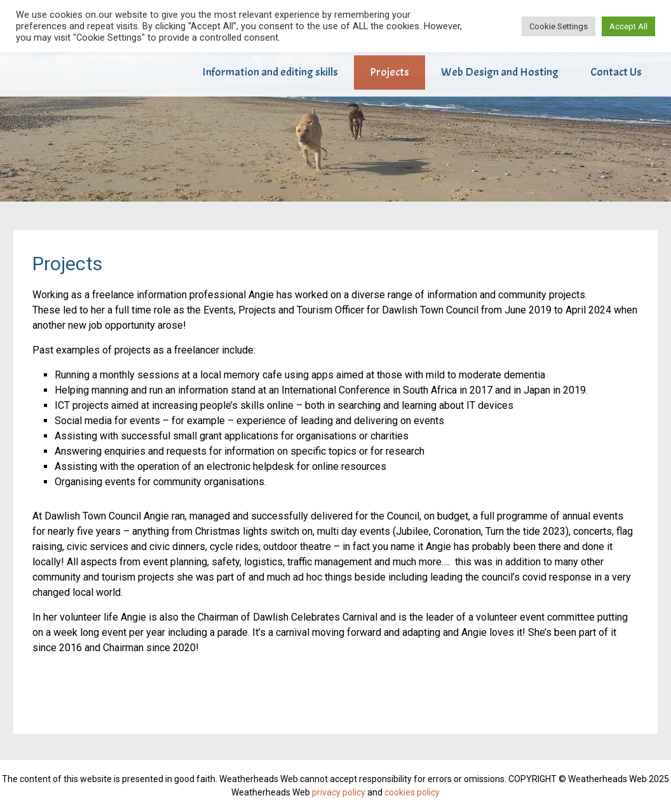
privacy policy (339, 792)
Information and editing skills (270, 72)
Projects (390, 72)
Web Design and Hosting (500, 72)
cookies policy (412, 792)
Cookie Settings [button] (559, 26)
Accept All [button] (628, 26)
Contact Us (616, 72)
